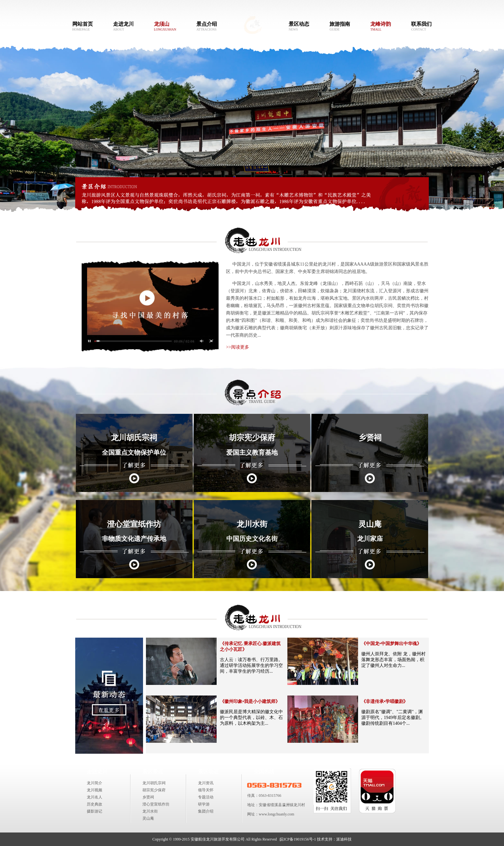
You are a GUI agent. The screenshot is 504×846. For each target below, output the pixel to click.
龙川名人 (94, 797)
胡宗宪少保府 (154, 790)
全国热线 (264, 772)
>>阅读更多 (238, 347)
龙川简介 (94, 783)
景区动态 (208, 772)
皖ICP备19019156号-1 (298, 839)
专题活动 (206, 797)
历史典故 (94, 804)
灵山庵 (148, 818)
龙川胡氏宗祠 (154, 783)
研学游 (204, 804)
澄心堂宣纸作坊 (156, 804)
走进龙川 (97, 772)
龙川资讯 (206, 783)
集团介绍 (206, 811)
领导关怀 (206, 790)
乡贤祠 (148, 797)
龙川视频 (94, 790)
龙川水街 (150, 811)
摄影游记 (94, 811)
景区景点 (153, 772)
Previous (8, 129)
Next (496, 129)
